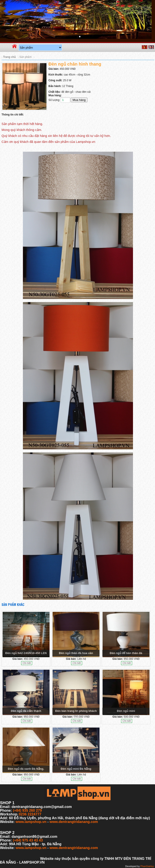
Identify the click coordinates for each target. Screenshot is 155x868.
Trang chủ (9, 57)
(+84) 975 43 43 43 (28, 840)
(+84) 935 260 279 (27, 810)
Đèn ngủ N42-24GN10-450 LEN (26, 653)
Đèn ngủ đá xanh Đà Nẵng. (26, 769)
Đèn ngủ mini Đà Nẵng (76, 769)
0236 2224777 (30, 814)
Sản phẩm (25, 57)
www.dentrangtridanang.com (74, 822)
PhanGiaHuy (147, 866)
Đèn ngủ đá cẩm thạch (26, 711)
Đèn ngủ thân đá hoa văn (76, 653)
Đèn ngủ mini (126, 711)
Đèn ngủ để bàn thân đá (126, 653)
